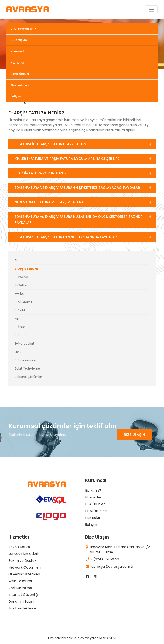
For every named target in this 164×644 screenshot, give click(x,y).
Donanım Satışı (21, 601)
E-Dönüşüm (19, 40)
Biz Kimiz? (93, 490)
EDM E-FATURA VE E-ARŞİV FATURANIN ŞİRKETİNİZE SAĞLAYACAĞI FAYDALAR (77, 188)
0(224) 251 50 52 (102, 559)
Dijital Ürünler (20, 74)
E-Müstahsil (23, 302)
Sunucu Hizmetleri (23, 554)
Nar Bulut (93, 518)
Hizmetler (18, 63)
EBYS (18, 352)
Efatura (20, 260)
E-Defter (21, 285)
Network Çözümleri (24, 567)
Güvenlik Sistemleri (24, 574)
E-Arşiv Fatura (26, 269)
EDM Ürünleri (96, 511)
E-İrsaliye (21, 277)
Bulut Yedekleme (27, 368)
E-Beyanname (25, 360)
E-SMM (20, 310)
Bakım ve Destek (22, 561)
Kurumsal (18, 51)
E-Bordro (21, 335)
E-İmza (20, 327)
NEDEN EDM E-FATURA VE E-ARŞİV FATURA (49, 202)
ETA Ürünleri (95, 504)
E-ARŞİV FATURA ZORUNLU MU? (41, 173)
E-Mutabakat (24, 344)
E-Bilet (19, 294)
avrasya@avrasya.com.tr (109, 567)
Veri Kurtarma (20, 588)
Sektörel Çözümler (28, 377)
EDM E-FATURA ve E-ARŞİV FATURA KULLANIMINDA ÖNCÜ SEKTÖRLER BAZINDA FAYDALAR (79, 220)
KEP (17, 319)
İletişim (16, 96)
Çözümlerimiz (21, 85)
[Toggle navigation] (152, 10)
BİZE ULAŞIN (135, 435)
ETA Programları (22, 29)
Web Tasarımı (20, 581)
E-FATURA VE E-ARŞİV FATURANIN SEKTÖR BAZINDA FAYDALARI (66, 237)
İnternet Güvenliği (23, 595)
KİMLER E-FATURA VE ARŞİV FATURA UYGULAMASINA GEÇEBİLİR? (67, 159)
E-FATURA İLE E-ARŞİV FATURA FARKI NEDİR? (51, 144)
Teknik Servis (19, 547)
